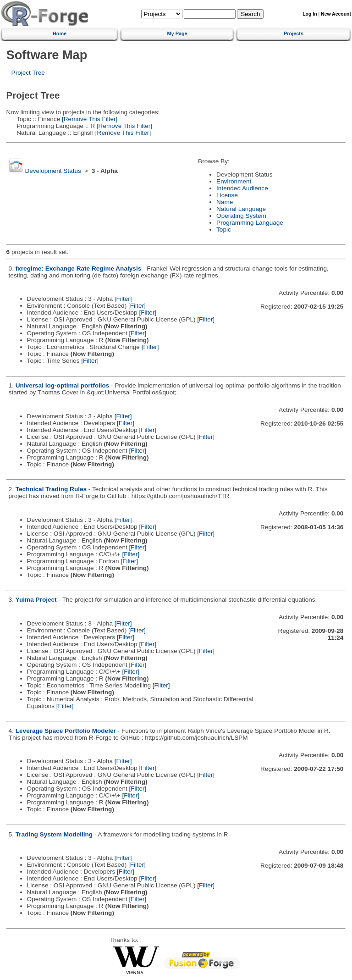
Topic (224, 230)
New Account (336, 14)
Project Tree (28, 73)
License (227, 195)
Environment (234, 181)
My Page (177, 33)
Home (60, 33)
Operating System (241, 216)
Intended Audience (242, 188)
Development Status (53, 171)
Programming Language (250, 223)
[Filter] (123, 299)
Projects (294, 33)
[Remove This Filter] (89, 119)
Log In (310, 14)
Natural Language (241, 209)
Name (225, 202)
